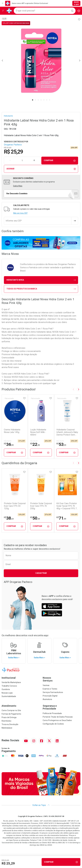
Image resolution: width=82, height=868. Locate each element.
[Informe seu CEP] (38, 221)
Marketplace (7, 728)
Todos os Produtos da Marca (41, 289)
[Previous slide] (74, 389)
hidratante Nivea (41, 280)
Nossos (62, 679)
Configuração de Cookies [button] (53, 724)
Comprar (60, 160)
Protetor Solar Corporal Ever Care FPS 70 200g (41, 506)
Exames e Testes (50, 689)
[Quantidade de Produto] (22, 161)
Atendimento (9, 706)
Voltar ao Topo (41, 805)
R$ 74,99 (60, 441)
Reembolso (6, 721)
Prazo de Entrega (9, 717)
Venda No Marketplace (11, 682)
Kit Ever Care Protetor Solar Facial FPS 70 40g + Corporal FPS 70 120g (67, 506)
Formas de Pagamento (11, 714)
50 (35, 518)
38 (9, 518)
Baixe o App (76, 3)
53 (61, 444)
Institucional (9, 678)
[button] (41, 60)
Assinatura (47, 699)
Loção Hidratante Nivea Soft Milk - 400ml (38, 432)
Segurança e (62, 707)
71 (61, 518)
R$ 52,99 (8, 441)
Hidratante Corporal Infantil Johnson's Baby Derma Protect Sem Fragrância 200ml (67, 432)
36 (9, 444)
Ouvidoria (6, 689)
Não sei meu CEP (20, 213)
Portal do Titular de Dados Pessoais (58, 717)
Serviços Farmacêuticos (53, 692)
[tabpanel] (41, 60)
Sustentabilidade (9, 696)
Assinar (41, 169)
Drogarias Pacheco (13, 145)
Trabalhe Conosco (9, 686)
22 (35, 444)
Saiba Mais (18, 186)
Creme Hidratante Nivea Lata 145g (12, 431)
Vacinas (46, 685)
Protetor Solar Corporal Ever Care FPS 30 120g (15, 506)
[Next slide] (78, 389)
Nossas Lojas (7, 693)
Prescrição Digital (50, 696)
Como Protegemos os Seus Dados (57, 720)
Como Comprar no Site (11, 710)
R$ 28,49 (34, 441)
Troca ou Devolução (10, 724)
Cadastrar (41, 573)
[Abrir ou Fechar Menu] (3, 11)
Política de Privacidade (52, 713)
